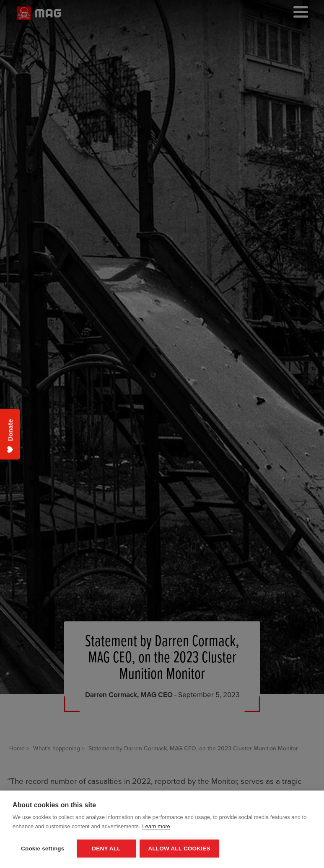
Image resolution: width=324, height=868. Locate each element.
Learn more (156, 826)
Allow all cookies (179, 849)
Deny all (106, 849)
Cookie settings (43, 849)
